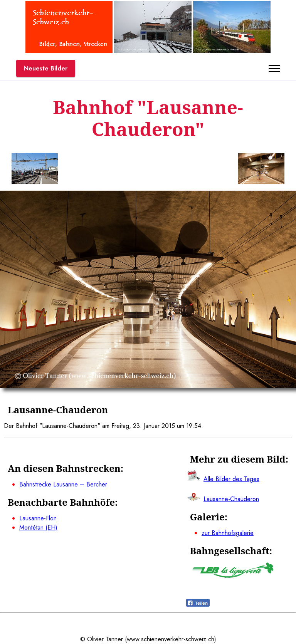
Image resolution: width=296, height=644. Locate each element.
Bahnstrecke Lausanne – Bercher (63, 484)
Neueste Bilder (46, 68)
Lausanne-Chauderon (231, 499)
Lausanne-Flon (38, 518)
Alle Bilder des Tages (231, 479)
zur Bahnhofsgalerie (228, 533)
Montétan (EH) (38, 527)
